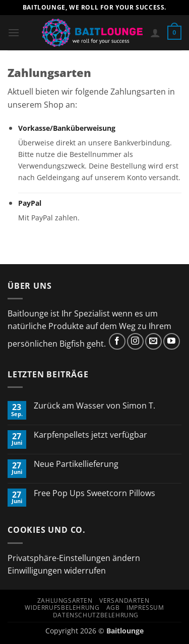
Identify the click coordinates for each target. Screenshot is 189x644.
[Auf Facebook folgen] (117, 341)
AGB (113, 608)
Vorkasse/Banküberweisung (67, 128)
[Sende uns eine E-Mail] (153, 341)
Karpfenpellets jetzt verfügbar (90, 435)
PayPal (30, 203)
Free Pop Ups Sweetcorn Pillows (94, 493)
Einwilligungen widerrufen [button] (57, 571)
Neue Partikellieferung (76, 464)
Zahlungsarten (65, 600)
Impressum (145, 608)
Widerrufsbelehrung (62, 608)
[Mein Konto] (155, 33)
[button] (14, 32)
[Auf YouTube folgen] (172, 341)
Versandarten (124, 600)
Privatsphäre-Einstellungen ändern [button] (74, 558)
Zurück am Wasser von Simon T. (94, 406)
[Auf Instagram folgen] (135, 341)
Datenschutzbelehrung (96, 615)
